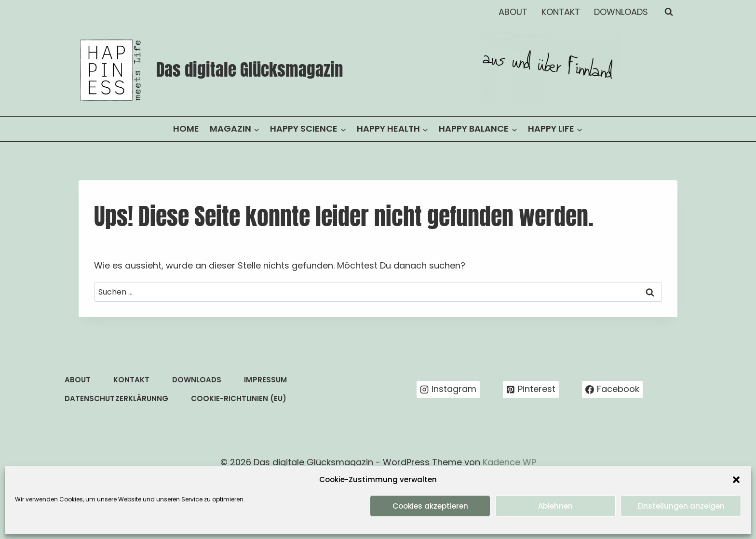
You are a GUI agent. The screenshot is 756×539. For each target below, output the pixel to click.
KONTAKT (561, 12)
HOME (186, 128)
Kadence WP (509, 462)
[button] (736, 480)
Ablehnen (555, 506)
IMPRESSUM (265, 380)
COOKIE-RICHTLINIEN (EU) (239, 398)
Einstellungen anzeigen (681, 506)
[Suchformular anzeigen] (669, 12)
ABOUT (513, 12)
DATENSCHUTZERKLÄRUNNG (116, 398)
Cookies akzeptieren (430, 506)
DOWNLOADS (621, 12)
